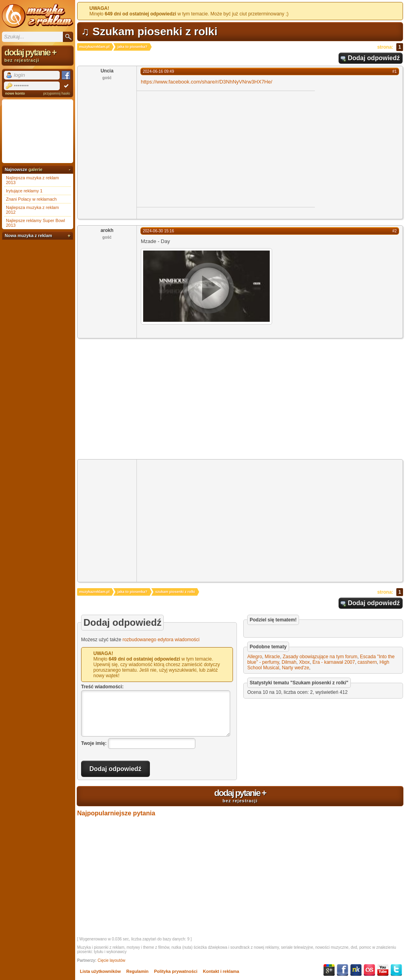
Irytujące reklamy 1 (24, 191)
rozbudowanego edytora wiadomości (161, 640)
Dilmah (289, 662)
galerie (35, 169)
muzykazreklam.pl (94, 47)
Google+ (329, 970)
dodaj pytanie (240, 796)
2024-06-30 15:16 (158, 231)
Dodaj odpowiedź (374, 58)
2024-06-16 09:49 (158, 71)
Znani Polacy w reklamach (31, 199)
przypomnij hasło (57, 93)
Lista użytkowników (100, 971)
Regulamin (137, 971)
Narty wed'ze (296, 668)
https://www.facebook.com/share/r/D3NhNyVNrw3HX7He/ (206, 82)
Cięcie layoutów (112, 960)
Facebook (343, 970)
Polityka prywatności (176, 971)
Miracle (272, 657)
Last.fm (369, 970)
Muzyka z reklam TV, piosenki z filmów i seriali (38, 16)
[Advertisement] (203, 148)
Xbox (304, 662)
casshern (367, 662)
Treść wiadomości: (102, 687)
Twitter (396, 970)
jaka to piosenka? (132, 47)
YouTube (383, 970)
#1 (395, 71)
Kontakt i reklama (221, 971)
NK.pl (356, 970)
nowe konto (15, 93)
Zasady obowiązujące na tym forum (320, 657)
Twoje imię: (94, 743)
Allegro (255, 657)
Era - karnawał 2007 (334, 662)
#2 (395, 231)
